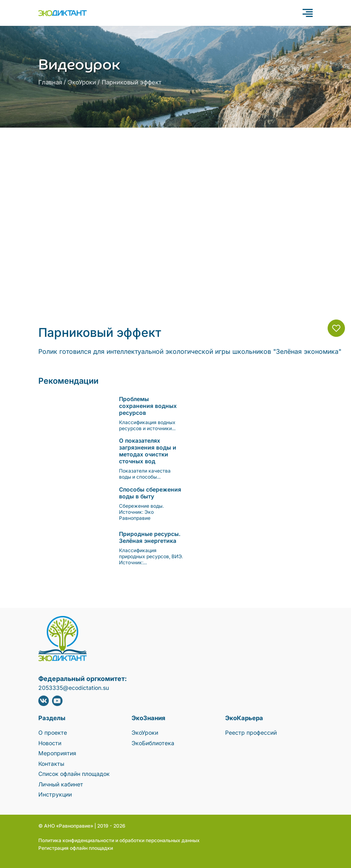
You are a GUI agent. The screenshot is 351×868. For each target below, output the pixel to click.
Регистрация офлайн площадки (76, 848)
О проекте (53, 732)
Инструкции (55, 794)
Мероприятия (57, 753)
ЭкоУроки (82, 82)
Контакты (51, 764)
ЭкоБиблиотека (153, 743)
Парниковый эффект (132, 82)
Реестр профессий (251, 732)
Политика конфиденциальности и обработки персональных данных (119, 840)
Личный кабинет (61, 784)
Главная (50, 82)
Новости (50, 743)
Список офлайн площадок (74, 774)
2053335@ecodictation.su (74, 688)
